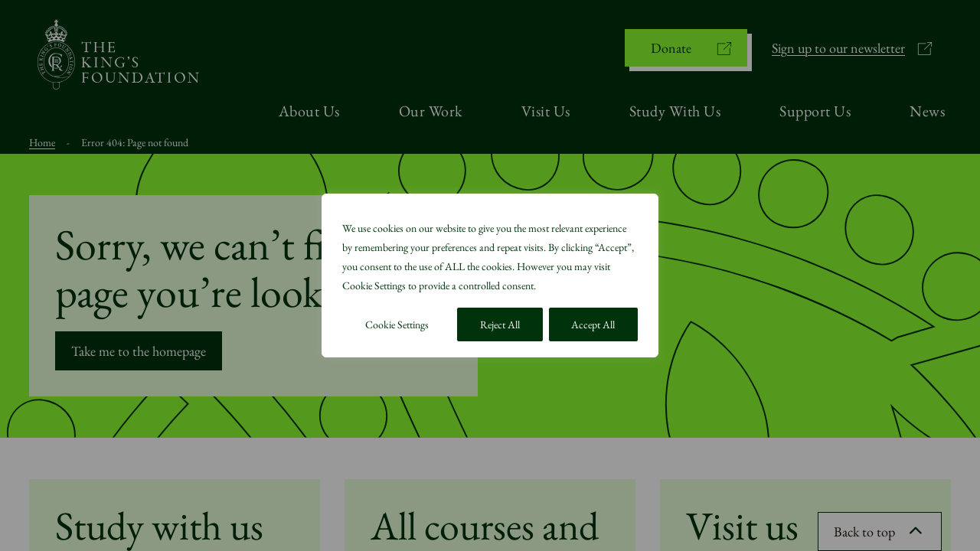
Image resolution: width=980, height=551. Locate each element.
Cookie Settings (397, 324)
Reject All (500, 324)
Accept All (593, 324)
